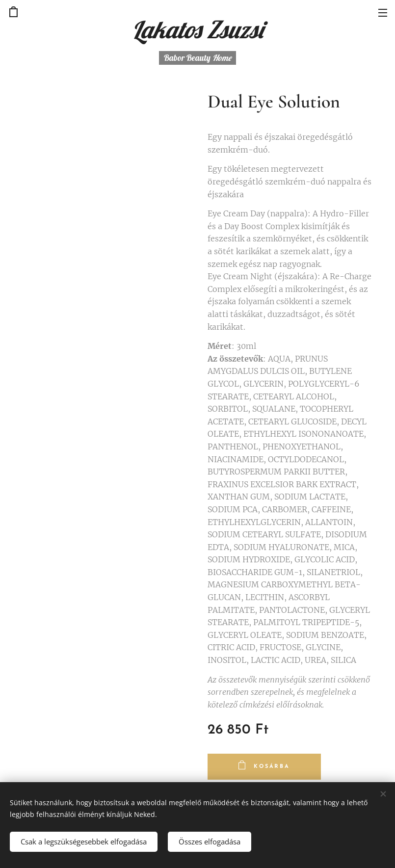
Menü (383, 13)
